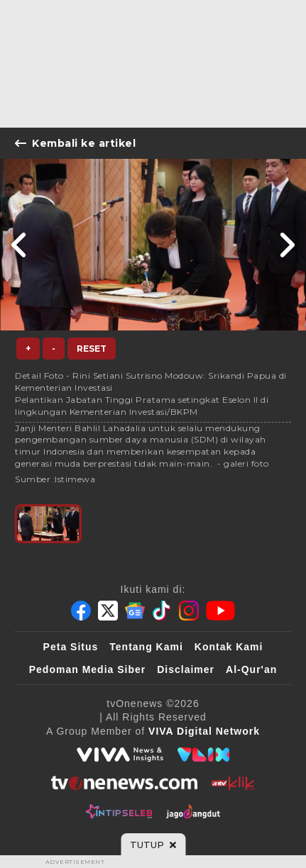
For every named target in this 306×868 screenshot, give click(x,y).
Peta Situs (71, 647)
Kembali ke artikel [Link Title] (75, 143)
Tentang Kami (146, 647)
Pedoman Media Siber (87, 669)
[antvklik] (233, 783)
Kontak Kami (229, 647)
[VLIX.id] (204, 755)
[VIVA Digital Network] (204, 731)
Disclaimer (186, 669)
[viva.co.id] (120, 755)
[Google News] (135, 611)
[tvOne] (124, 783)
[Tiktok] (162, 611)
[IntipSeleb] (119, 811)
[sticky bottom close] (153, 845)
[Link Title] (20, 245)
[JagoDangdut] (193, 811)
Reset (92, 349)
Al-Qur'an (251, 669)
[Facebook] (81, 611)
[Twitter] (108, 611)
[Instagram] (189, 611)
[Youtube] (220, 611)
